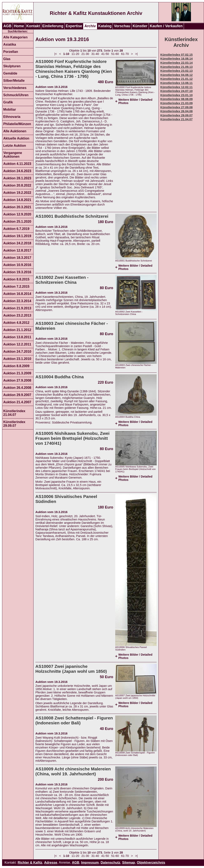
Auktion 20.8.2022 (17, 185)
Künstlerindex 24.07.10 (176, 91)
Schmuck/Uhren (16, 95)
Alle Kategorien (15, 37)
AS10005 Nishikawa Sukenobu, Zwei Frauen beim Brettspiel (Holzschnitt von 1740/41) (72, 438)
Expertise (74, 26)
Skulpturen (12, 66)
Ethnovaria (12, 117)
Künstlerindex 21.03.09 (176, 103)
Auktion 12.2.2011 (17, 344)
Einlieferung (53, 26)
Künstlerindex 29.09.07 (14, 424)
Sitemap (128, 863)
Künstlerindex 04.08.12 (176, 75)
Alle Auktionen (15, 131)
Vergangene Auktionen (13, 155)
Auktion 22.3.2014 (17, 301)
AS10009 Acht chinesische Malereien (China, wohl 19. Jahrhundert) (73, 771)
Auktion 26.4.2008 (17, 388)
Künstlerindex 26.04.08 (176, 111)
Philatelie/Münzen (17, 124)
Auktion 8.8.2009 (16, 366)
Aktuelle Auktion (16, 138)
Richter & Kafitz (30, 863)
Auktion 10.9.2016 (17, 265)
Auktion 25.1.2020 (17, 222)
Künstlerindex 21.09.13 (176, 67)
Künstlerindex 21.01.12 (176, 79)
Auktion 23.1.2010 (17, 359)
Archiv (90, 26)
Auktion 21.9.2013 (17, 308)
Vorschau (122, 26)
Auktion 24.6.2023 (17, 171)
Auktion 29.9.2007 (17, 395)
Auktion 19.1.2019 (17, 236)
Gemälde (10, 73)
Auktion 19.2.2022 (17, 193)
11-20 (75, 54)
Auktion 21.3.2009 (17, 373)
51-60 (115, 54)
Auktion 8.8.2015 (16, 279)
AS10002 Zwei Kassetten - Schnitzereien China (62, 280)
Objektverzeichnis (151, 863)
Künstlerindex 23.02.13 (176, 71)
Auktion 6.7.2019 (16, 229)
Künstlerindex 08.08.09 (176, 99)
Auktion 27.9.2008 (17, 380)
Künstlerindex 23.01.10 (176, 95)
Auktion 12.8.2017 (17, 250)
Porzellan (11, 52)
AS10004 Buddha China (59, 377)
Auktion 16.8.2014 (17, 294)
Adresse (51, 863)
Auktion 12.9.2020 (17, 214)
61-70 (125, 54)
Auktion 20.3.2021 (17, 207)
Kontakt (33, 26)
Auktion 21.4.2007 (17, 402)
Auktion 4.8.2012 (16, 323)
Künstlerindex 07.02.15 (176, 55)
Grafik (8, 102)
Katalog (105, 26)
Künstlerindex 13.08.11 (176, 83)
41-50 (105, 54)
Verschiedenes (15, 88)
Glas (7, 59)
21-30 (85, 54)
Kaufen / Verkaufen (166, 26)
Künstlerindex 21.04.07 (14, 413)
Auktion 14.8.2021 (17, 200)
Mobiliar (10, 109)
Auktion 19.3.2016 (17, 272)
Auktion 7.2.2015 (16, 287)
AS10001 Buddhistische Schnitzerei (72, 216)
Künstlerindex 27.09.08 (176, 107)
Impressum (90, 863)
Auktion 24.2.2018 (17, 243)
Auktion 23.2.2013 (17, 315)
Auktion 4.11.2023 (17, 164)
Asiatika (10, 44)
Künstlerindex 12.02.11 (176, 87)
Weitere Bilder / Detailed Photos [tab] (135, 101)
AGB (7, 26)
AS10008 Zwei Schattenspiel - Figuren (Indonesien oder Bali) (74, 720)
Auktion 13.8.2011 (17, 337)
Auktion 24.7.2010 (17, 352)
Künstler (140, 26)
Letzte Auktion (15, 146)
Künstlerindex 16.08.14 (176, 59)
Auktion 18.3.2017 (17, 258)
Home (19, 26)
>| (136, 54)
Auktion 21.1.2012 (17, 330)
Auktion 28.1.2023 (17, 178)
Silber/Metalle (14, 81)
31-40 (95, 54)
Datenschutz (110, 863)
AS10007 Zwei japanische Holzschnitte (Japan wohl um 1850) (71, 669)
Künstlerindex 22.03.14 (176, 63)
